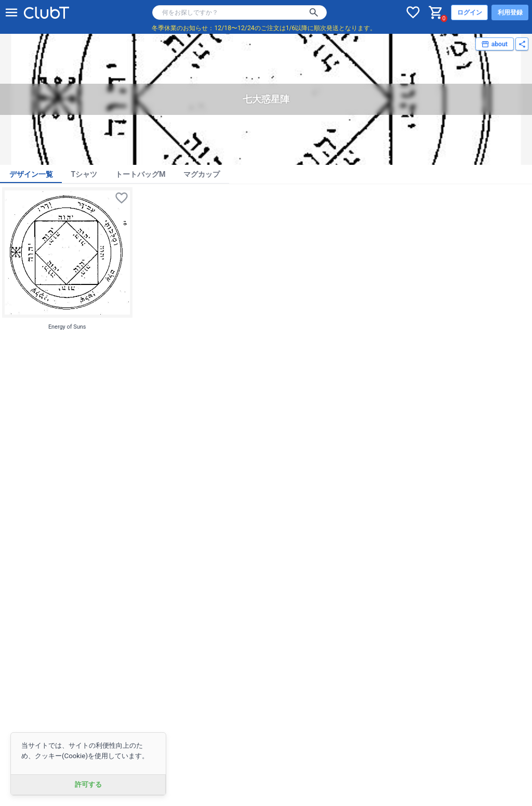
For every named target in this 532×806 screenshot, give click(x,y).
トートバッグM (140, 174)
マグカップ (202, 174)
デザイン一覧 (31, 174)
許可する (88, 784)
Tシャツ (84, 174)
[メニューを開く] (11, 12)
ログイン (470, 12)
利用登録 (510, 12)
